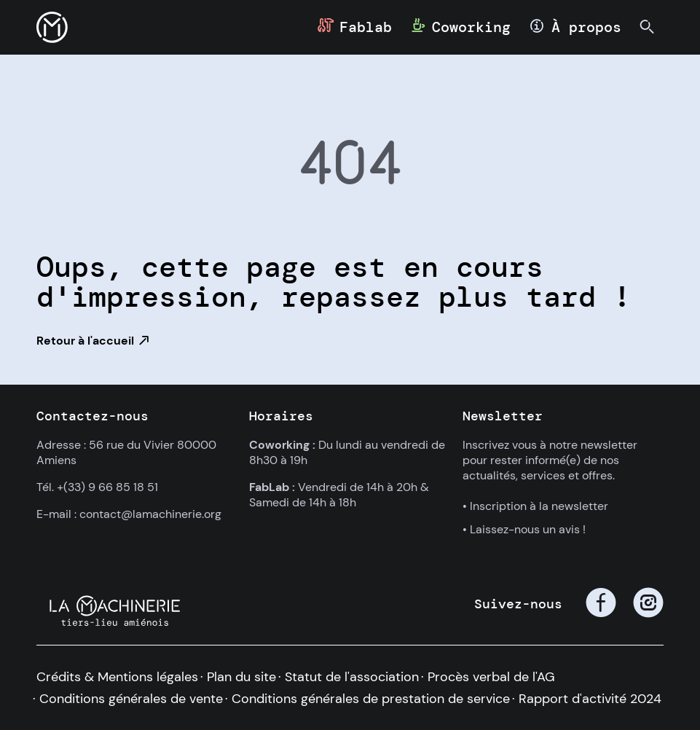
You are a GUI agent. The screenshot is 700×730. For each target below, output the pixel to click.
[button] (52, 27)
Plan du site (241, 677)
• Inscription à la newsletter (535, 506)
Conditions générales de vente (131, 699)
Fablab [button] (366, 27)
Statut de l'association (352, 677)
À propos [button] (586, 27)
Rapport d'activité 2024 (590, 699)
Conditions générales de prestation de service (371, 699)
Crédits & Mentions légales (117, 677)
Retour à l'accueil (85, 341)
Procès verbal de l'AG (491, 677)
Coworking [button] (471, 27)
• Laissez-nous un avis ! (524, 529)
